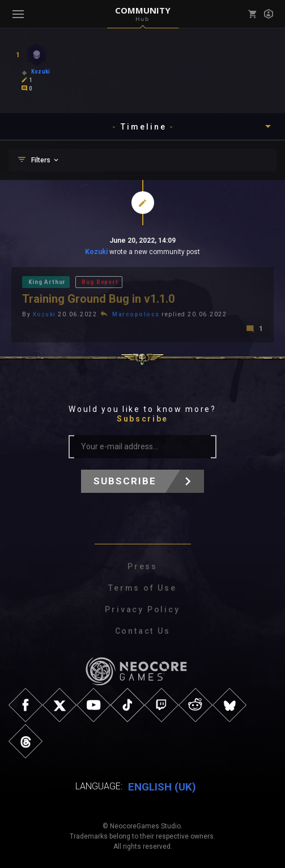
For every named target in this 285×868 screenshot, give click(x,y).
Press (142, 566)
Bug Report (100, 282)
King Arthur (47, 282)
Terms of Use (142, 588)
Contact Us (143, 631)
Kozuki (96, 252)
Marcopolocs (136, 314)
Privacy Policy (142, 609)
